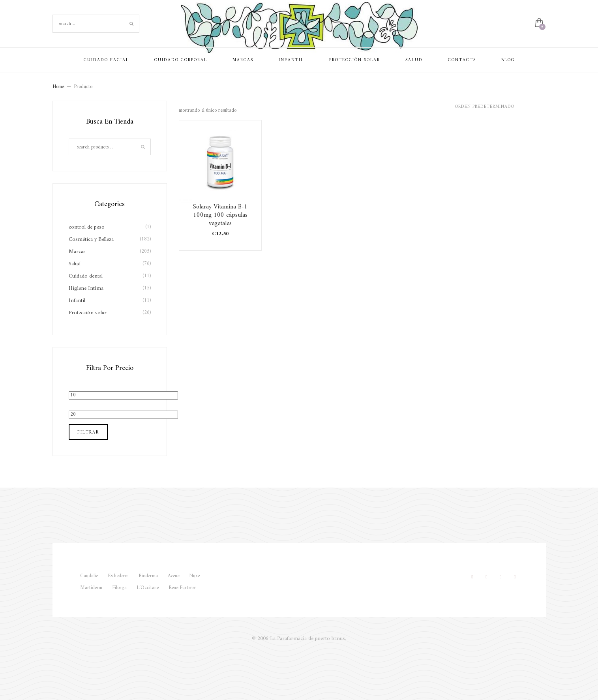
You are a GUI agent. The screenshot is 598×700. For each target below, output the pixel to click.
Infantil (77, 301)
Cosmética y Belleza (91, 239)
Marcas (77, 252)
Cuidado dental (86, 276)
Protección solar (88, 313)
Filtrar (88, 433)
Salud (75, 264)
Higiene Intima (86, 288)
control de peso (87, 227)
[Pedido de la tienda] (499, 107)
